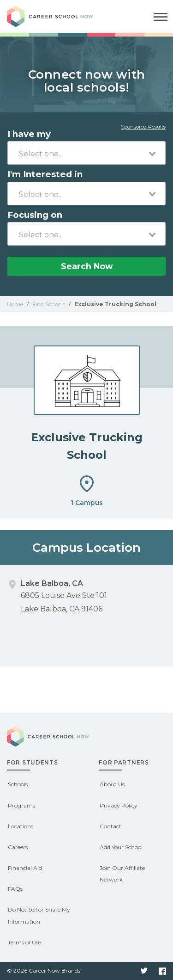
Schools (18, 784)
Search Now (87, 266)
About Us (112, 784)
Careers (18, 847)
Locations (21, 826)
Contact (110, 826)
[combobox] (86, 153)
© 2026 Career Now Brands (44, 971)
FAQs (15, 889)
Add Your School (121, 847)
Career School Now (58, 16)
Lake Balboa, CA (52, 583)
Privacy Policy (119, 805)
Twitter (144, 971)
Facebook (162, 971)
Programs (21, 805)
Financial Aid (25, 868)
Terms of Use (24, 942)
